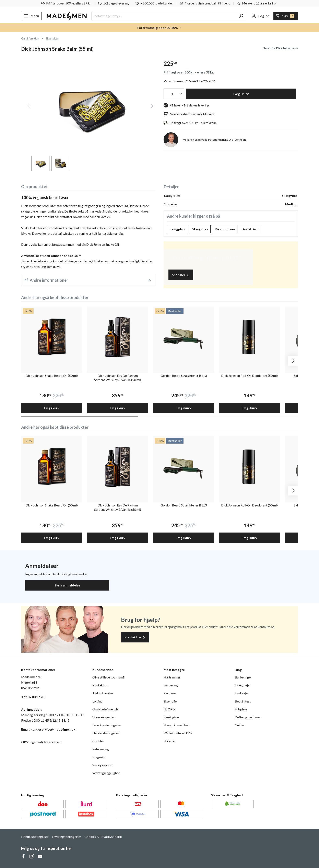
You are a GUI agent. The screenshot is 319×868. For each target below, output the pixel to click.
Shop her (181, 275)
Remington (171, 717)
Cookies (98, 741)
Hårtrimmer (172, 677)
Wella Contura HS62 (178, 733)
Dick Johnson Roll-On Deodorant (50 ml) (249, 375)
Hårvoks (170, 741)
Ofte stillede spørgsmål (109, 677)
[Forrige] (28, 107)
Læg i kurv (241, 94)
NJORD (169, 709)
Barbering (171, 685)
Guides (240, 725)
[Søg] (241, 16)
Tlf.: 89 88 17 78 (33, 697)
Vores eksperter (104, 717)
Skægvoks (200, 229)
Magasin (98, 757)
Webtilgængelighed (106, 773)
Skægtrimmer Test (177, 725)
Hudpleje (241, 693)
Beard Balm (251, 229)
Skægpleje (178, 229)
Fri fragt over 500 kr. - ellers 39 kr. (189, 72)
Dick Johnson (225, 229)
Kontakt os (135, 637)
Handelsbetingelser (106, 733)
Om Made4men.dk (105, 709)
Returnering (101, 749)
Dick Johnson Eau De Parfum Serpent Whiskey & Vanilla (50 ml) (118, 378)
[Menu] (31, 16)
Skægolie (170, 701)
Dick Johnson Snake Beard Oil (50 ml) (52, 375)
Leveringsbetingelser (107, 725)
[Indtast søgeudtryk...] (164, 16)
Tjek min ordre (103, 693)
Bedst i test (243, 701)
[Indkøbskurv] (286, 16)
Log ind (97, 701)
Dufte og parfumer (248, 717)
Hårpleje (241, 709)
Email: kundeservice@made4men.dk (48, 729)
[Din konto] (261, 16)
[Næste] (152, 107)
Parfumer (170, 693)
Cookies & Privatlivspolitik (103, 837)
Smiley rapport (103, 765)
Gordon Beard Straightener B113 (184, 375)
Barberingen (244, 677)
